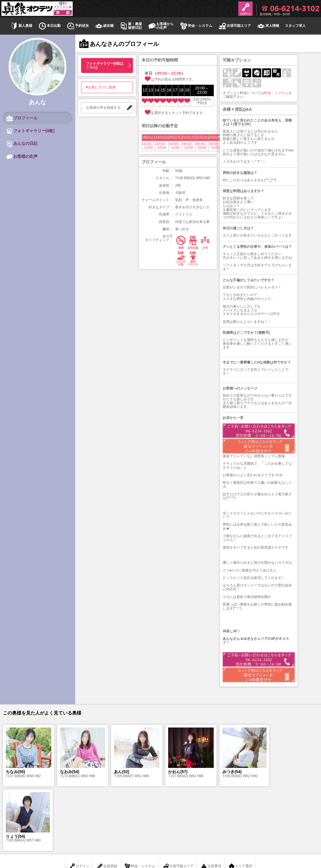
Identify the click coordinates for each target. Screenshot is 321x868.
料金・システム (196, 26)
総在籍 (104, 26)
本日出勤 (49, 26)
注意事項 (211, 802)
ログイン (79, 802)
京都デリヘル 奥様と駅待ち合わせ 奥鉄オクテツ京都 (160, 839)
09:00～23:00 (149, 146)
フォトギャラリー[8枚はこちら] (105, 65)
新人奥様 (21, 26)
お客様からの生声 (161, 26)
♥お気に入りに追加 (101, 87)
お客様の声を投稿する (103, 108)
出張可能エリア (234, 26)
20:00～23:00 (162, 146)
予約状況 (78, 26)
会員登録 (107, 802)
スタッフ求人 (295, 26)
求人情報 (268, 26)
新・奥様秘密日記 (131, 26)
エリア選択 (240, 802)
